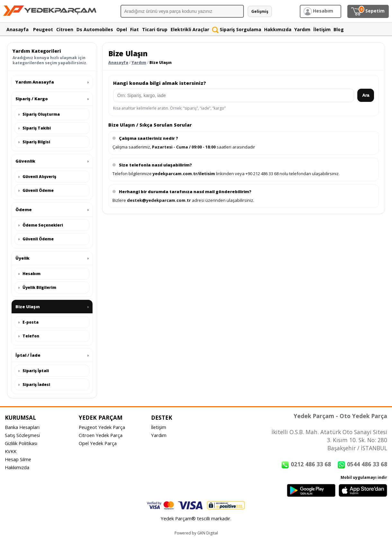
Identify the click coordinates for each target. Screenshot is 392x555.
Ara (366, 95)
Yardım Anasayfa (52, 82)
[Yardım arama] (234, 95)
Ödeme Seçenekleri (41, 225)
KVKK (11, 451)
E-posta (28, 322)
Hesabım (29, 274)
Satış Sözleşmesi (22, 435)
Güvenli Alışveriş (37, 177)
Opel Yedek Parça (98, 443)
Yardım (139, 63)
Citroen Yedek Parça (101, 435)
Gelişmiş (260, 11)
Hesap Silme (18, 459)
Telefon (29, 336)
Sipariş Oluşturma (39, 114)
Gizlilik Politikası (21, 443)
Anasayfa (118, 63)
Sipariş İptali (34, 371)
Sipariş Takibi (35, 128)
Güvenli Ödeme (36, 190)
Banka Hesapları (22, 427)
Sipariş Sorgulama (237, 29)
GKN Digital (208, 533)
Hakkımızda (17, 467)
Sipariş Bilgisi (34, 142)
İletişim (159, 427)
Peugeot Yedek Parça (102, 427)
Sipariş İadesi (34, 385)
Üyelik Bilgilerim (37, 287)
